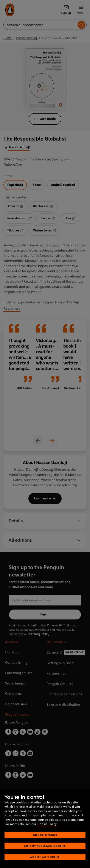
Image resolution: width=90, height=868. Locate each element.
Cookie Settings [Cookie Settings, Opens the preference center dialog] (45, 835)
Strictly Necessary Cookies (45, 846)
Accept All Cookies (45, 857)
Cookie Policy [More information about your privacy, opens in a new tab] (47, 824)
